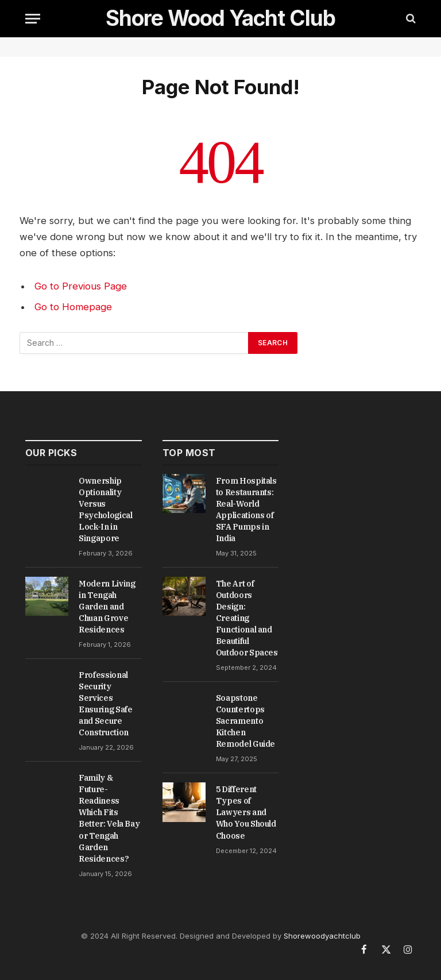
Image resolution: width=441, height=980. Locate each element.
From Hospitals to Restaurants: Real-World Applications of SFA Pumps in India (246, 510)
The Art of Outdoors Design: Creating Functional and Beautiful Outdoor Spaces (247, 618)
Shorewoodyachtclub (322, 936)
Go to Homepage (73, 307)
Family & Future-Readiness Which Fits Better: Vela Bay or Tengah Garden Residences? (109, 818)
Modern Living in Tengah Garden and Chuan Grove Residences (107, 607)
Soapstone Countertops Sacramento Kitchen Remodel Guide (245, 721)
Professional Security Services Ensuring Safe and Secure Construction (105, 704)
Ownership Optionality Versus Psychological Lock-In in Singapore (105, 510)
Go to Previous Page (81, 286)
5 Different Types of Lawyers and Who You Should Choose (246, 812)
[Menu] (33, 19)
